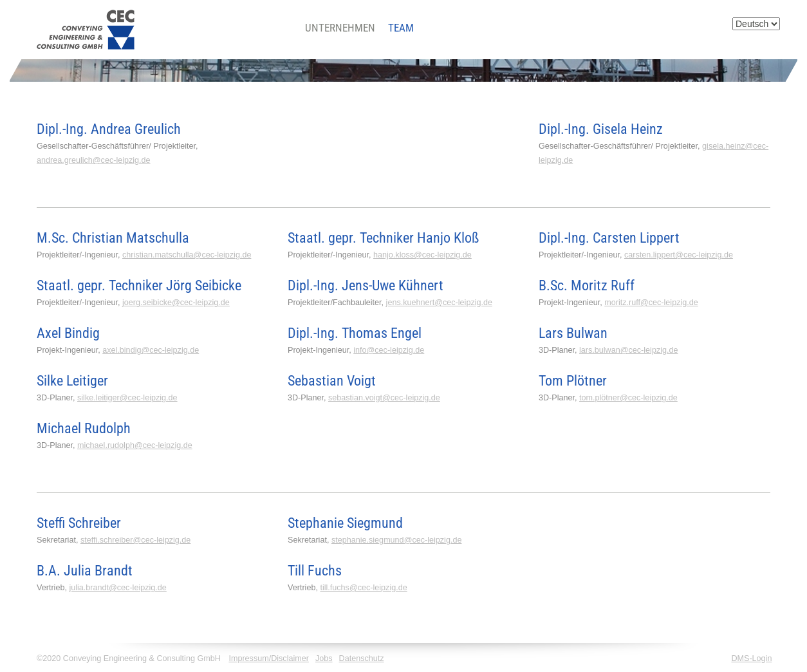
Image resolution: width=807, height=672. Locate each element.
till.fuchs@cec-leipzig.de (363, 588)
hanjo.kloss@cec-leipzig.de (422, 255)
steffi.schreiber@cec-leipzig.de (135, 540)
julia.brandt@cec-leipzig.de (117, 588)
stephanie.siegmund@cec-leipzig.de (397, 540)
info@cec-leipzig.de (389, 350)
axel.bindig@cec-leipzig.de (151, 350)
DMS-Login (751, 658)
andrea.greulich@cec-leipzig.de (94, 160)
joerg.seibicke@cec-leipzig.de (176, 303)
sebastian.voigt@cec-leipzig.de (384, 398)
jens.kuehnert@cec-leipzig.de (439, 303)
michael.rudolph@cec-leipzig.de (135, 445)
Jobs (324, 658)
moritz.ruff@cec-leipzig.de (651, 303)
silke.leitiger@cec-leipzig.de (127, 398)
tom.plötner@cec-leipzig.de (628, 398)
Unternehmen (340, 28)
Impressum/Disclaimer (269, 658)
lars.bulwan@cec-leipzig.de (629, 350)
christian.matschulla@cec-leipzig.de (187, 255)
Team (401, 28)
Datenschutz (362, 658)
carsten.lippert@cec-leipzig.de (679, 255)
